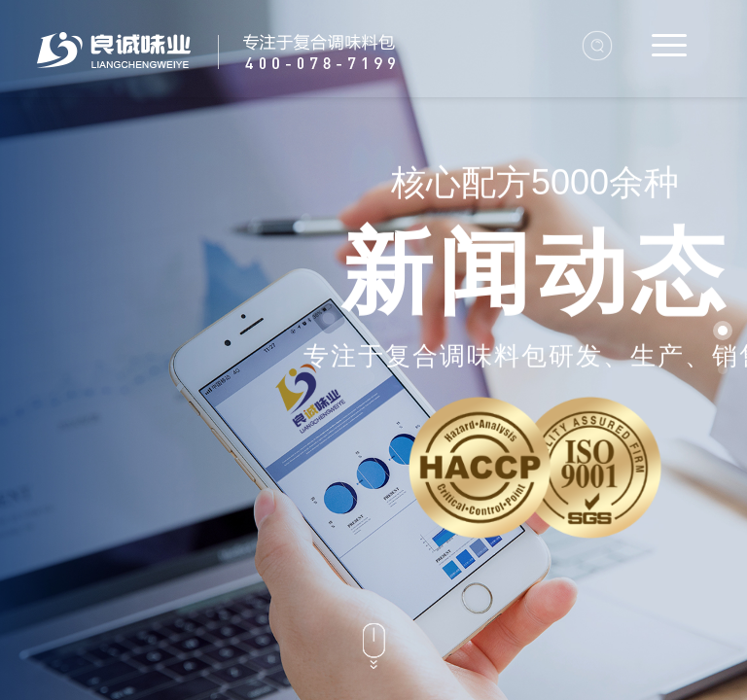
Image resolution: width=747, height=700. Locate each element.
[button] (723, 331)
